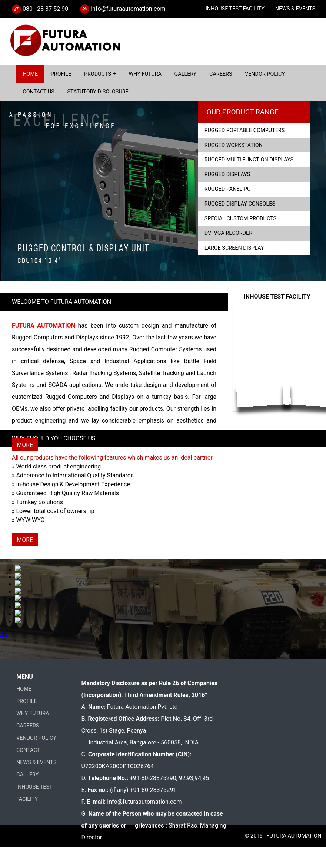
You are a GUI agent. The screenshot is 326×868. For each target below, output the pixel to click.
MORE (25, 445)
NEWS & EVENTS (295, 9)
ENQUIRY (264, 27)
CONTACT (28, 750)
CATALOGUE (300, 27)
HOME (24, 689)
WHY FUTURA (33, 714)
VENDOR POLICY (36, 738)
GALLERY (27, 775)
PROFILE (27, 701)
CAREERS (28, 726)
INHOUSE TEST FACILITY (235, 9)
